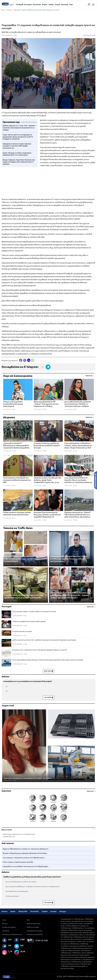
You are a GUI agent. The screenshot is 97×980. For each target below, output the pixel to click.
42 (25, 636)
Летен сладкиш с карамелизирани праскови (18, 862)
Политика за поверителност (12, 935)
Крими (51, 4)
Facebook (21, 360)
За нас (4, 920)
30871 (15, 565)
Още (71, 4)
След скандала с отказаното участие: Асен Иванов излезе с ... (24, 858)
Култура (65, 4)
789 (14, 409)
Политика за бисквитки (35, 935)
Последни (6, 607)
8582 (14, 486)
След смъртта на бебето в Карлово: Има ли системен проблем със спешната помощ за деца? (78, 480)
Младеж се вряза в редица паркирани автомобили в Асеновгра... (25, 853)
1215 (14, 518)
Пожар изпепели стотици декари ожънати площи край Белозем (17, 514)
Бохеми (53, 911)
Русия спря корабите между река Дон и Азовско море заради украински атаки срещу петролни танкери (48, 660)
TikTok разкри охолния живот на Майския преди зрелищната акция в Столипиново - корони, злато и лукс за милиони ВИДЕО (71, 595)
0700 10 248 (42, 941)
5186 (14, 451)
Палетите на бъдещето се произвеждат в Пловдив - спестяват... (28, 778)
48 (25, 626)
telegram (29, 360)
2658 (44, 409)
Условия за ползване (9, 927)
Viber (25, 360)
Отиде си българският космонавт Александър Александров (13, 404)
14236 (14, 780)
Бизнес (45, 4)
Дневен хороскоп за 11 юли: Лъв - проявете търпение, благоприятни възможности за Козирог (44, 640)
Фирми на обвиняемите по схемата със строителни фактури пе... (26, 849)
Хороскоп (6, 791)
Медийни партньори (34, 924)
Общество (23, 911)
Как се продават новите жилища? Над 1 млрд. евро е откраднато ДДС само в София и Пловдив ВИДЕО (25, 559)
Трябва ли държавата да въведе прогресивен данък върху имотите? (32, 877)
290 (25, 664)
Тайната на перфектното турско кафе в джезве (29, 622)
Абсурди (63, 911)
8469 (61, 565)
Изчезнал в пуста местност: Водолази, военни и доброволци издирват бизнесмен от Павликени (47, 515)
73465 (61, 601)
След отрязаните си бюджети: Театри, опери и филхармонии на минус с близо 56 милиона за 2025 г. (78, 446)
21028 (15, 601)
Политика (37, 4)
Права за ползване (33, 927)
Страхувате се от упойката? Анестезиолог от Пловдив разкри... (26, 867)
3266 (75, 486)
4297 (44, 486)
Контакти (6, 931)
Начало (5, 911)
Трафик (45, 911)
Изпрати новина (96, 480)
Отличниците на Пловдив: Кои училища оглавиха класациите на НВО (17, 480)
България (28, 4)
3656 (44, 451)
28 (25, 616)
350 (25, 654)
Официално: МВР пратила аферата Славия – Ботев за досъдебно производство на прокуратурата (69, 559)
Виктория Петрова (90, 35)
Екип (28, 920)
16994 (75, 520)
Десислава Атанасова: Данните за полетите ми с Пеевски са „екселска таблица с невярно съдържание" (78, 404)
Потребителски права (35, 931)
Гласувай (49, 697)
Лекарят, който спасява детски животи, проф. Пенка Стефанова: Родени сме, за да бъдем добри (47, 480)
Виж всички (89, 376)
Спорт (57, 4)
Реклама (5, 924)
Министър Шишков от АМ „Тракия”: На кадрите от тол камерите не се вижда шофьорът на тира (46, 404)
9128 (44, 520)
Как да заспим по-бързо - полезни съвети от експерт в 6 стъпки (34, 612)
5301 (75, 451)
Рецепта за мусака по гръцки (22, 631)
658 (25, 644)
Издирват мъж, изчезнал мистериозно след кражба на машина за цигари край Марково (24, 597)
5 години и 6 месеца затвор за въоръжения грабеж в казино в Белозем (47, 446)
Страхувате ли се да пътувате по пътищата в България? (28, 681)
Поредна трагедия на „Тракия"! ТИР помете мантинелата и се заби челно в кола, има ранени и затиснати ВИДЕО (78, 515)
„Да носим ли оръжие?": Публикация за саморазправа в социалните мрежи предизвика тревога (16, 446)
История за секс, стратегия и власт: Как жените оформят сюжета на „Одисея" (40, 650)
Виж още (48, 671)
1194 (75, 409)
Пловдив (20, 4)
